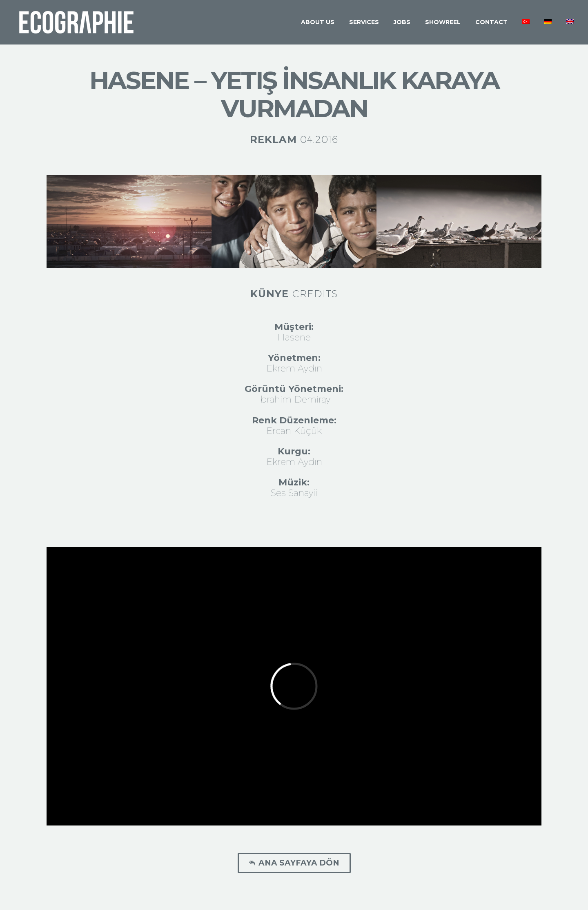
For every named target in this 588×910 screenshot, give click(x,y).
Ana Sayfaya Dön (294, 863)
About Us (318, 22)
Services (364, 22)
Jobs (402, 22)
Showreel (443, 22)
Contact (491, 22)
